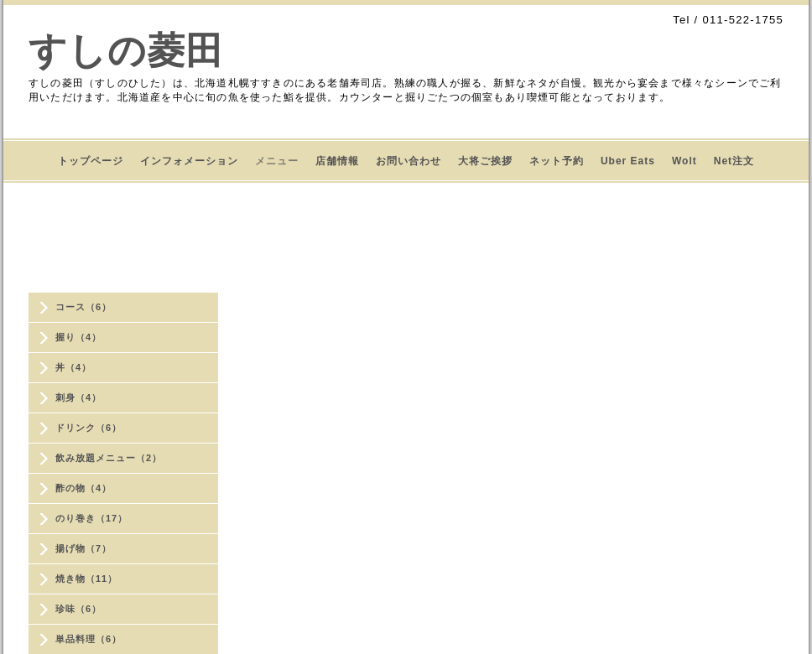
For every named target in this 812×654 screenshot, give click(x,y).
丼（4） (73, 367)
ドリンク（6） (88, 428)
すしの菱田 (126, 51)
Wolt (684, 161)
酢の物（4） (83, 488)
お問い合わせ (409, 161)
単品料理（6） (88, 639)
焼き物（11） (86, 579)
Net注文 (734, 161)
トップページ (91, 161)
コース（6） (83, 307)
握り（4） (78, 337)
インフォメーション (189, 161)
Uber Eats (628, 161)
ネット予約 (557, 161)
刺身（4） (78, 397)
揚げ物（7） (83, 548)
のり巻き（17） (91, 518)
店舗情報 (337, 161)
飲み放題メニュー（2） (109, 458)
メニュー (277, 161)
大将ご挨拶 (485, 161)
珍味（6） (78, 609)
